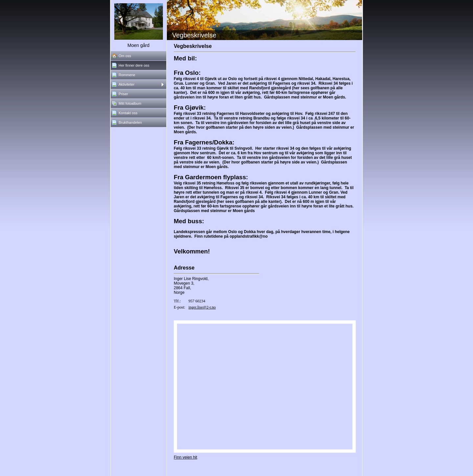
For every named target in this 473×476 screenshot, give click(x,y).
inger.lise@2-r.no (202, 307)
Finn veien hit (185, 457)
